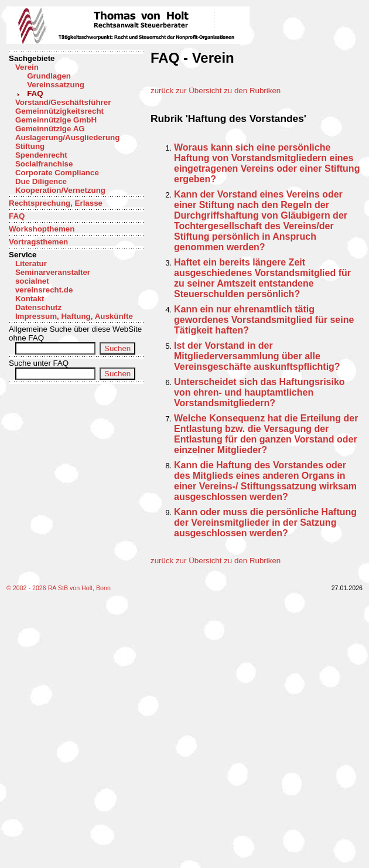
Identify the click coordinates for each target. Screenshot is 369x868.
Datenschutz (38, 307)
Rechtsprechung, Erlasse (56, 203)
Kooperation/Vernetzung (60, 190)
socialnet (32, 281)
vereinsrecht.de (44, 290)
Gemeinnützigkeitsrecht (59, 111)
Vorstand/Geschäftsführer (63, 102)
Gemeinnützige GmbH (56, 120)
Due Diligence (41, 181)
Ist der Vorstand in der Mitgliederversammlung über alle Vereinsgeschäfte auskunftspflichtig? (257, 356)
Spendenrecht (41, 155)
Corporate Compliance (57, 173)
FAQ (35, 93)
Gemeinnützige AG (50, 129)
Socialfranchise (44, 164)
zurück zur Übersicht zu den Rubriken (216, 91)
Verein (27, 67)
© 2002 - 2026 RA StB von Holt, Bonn (59, 588)
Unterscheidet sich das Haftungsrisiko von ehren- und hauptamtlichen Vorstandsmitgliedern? (259, 392)
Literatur (31, 263)
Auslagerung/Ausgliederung (67, 137)
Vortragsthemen (38, 242)
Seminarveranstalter (53, 272)
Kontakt (30, 299)
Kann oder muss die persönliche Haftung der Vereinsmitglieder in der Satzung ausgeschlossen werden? (265, 522)
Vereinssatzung (56, 85)
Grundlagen (49, 76)
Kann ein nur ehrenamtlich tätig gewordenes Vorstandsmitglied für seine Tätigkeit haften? (264, 320)
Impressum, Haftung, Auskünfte (74, 316)
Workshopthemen (42, 229)
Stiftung (30, 146)
